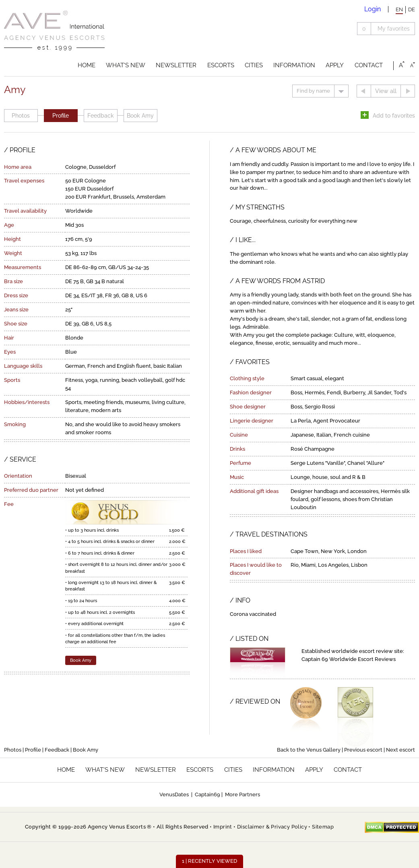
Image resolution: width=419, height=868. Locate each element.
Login (373, 9)
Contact (369, 65)
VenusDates (174, 794)
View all (386, 91)
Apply (335, 65)
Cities (254, 65)
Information (294, 65)
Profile (61, 116)
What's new (126, 65)
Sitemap (323, 827)
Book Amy (140, 116)
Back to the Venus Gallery (309, 750)
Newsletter (176, 65)
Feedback (101, 116)
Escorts (221, 65)
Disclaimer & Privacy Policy (272, 827)
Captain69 (207, 794)
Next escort (400, 750)
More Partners (243, 794)
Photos (21, 116)
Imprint (223, 827)
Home (87, 65)
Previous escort (363, 750)
